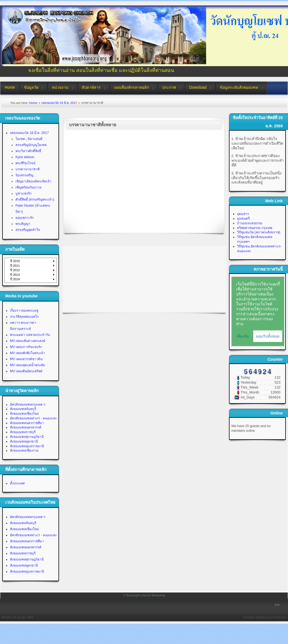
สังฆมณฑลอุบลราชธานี (27, 446)
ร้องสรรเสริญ (24, 175)
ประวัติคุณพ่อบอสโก (24, 317)
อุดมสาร (243, 214)
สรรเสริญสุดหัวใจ (28, 230)
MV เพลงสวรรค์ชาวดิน (26, 359)
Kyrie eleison (25, 157)
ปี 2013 (15, 275)
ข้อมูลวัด (31, 87)
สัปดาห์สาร (91, 87)
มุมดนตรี (243, 219)
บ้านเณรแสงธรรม (250, 223)
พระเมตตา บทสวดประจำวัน (30, 335)
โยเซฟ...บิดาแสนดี (29, 139)
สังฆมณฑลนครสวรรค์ (26, 427)
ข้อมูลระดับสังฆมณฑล (239, 87)
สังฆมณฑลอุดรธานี (24, 441)
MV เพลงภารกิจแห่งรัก (26, 347)
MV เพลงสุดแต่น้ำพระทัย (27, 365)
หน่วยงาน (60, 87)
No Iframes (258, 312)
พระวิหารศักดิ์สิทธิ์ (28, 151)
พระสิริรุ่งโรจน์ (25, 163)
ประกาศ (169, 87)
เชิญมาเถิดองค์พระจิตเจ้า (33, 181)
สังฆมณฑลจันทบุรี (23, 409)
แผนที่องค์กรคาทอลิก (131, 87)
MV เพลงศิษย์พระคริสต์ (26, 371)
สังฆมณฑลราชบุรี (23, 432)
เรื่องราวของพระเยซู (24, 311)
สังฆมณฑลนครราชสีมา (27, 423)
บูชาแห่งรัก (23, 193)
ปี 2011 (15, 266)
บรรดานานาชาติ (28, 169)
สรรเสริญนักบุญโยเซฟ (31, 145)
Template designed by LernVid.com (265, 617)
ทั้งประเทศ (17, 483)
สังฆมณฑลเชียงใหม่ (24, 414)
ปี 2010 (15, 261)
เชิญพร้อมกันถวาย (28, 187)
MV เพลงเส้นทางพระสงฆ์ (28, 341)
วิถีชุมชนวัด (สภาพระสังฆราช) (259, 232)
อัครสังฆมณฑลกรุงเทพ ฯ (28, 405)
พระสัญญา (23, 224)
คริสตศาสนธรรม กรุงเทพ (255, 228)
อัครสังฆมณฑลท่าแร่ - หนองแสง (33, 418)
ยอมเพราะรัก (25, 218)
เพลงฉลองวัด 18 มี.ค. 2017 (59, 103)
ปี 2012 (15, 270)
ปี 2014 (15, 279)
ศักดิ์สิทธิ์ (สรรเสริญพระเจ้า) (35, 200)
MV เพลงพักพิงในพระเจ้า (27, 353)
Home (10, 87)
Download (198, 87)
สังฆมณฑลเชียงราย (24, 451)
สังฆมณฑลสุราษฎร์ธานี (27, 437)
